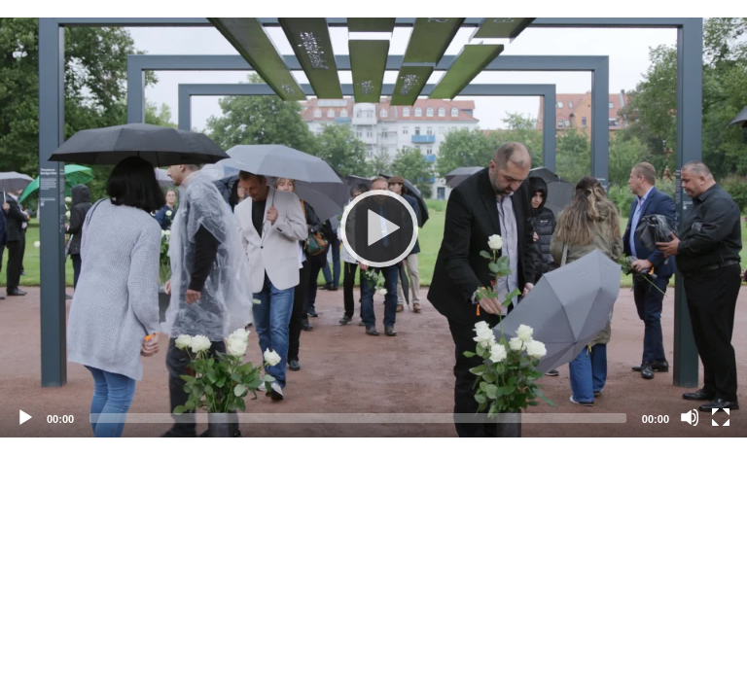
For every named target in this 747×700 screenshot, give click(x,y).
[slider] (358, 418)
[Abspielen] (373, 227)
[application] (373, 227)
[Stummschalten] (690, 417)
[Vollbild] (721, 417)
